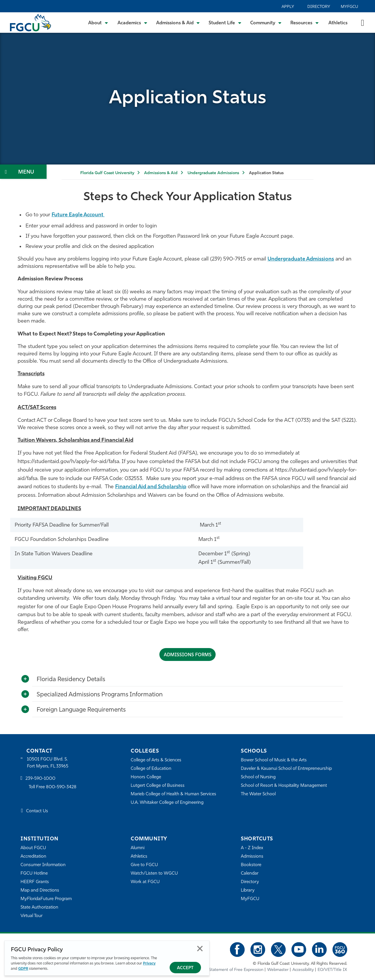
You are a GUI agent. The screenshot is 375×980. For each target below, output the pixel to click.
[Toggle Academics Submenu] (132, 23)
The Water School (258, 794)
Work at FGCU (145, 882)
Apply (288, 7)
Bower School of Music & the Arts (274, 760)
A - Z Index (252, 848)
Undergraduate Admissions (213, 173)
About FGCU (33, 848)
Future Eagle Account (79, 215)
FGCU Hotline (34, 873)
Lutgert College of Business (158, 785)
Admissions (252, 856)
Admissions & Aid (161, 173)
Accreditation (33, 856)
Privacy (149, 963)
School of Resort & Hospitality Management (284, 785)
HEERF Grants (35, 882)
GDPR (23, 969)
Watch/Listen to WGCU (154, 873)
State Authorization (39, 907)
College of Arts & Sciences (156, 760)
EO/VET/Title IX (332, 970)
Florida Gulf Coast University (107, 173)
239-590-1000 (40, 779)
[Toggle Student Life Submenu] (225, 23)
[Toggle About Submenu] (98, 23)
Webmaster (278, 970)
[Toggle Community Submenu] (266, 23)
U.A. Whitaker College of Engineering (167, 802)
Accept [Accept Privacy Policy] (185, 968)
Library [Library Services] (248, 890)
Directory (319, 7)
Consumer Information (43, 865)
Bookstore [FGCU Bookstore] (251, 865)
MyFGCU (349, 7)
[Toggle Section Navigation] (23, 172)
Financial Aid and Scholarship (152, 487)
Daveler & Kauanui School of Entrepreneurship (287, 769)
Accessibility (303, 970)
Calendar (250, 873)
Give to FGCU (144, 865)
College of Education (151, 769)
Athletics (338, 23)
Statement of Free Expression (236, 970)
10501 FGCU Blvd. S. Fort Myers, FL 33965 (48, 763)
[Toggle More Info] (25, 679)
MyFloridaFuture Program (46, 899)
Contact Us (37, 811)
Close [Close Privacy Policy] (200, 949)
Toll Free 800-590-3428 (53, 787)
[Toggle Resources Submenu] (305, 23)
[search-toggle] (363, 22)
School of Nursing (258, 777)
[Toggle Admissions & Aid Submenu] (178, 23)
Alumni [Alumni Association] (138, 848)
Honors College (146, 777)
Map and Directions (40, 890)
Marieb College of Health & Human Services (174, 794)
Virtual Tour (32, 916)
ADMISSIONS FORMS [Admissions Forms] (187, 655)
